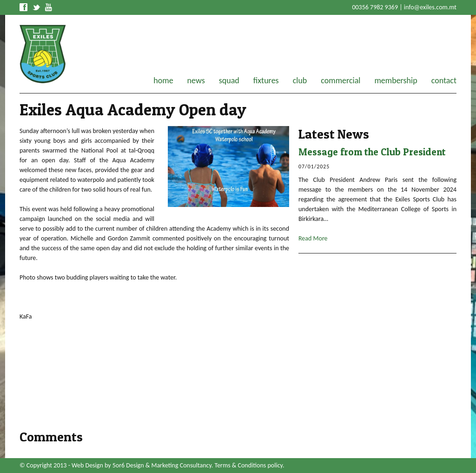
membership (396, 80)
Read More (313, 238)
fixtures (266, 80)
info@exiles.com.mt (430, 7)
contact (444, 80)
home (163, 80)
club (300, 80)
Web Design (87, 465)
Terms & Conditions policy (249, 465)
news (196, 80)
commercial (340, 80)
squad (229, 80)
